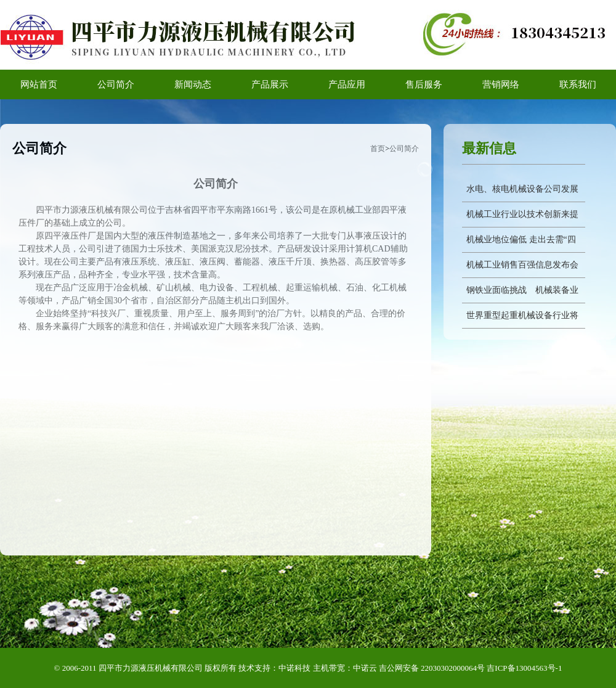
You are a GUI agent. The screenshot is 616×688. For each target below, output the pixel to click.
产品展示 (270, 84)
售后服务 (424, 84)
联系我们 (578, 84)
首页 (378, 149)
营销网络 (501, 84)
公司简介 (116, 84)
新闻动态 (193, 84)
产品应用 (347, 84)
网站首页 (39, 84)
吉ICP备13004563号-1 (524, 668)
